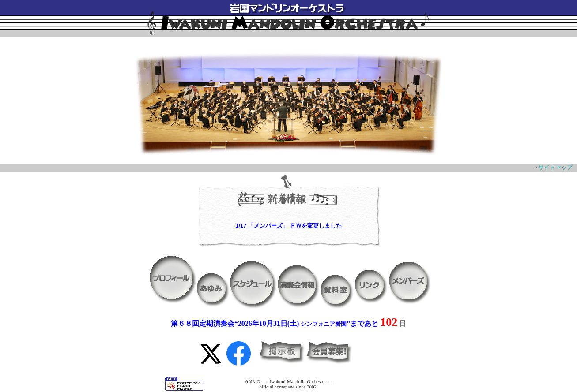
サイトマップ (555, 167)
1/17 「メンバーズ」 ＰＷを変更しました (288, 226)
